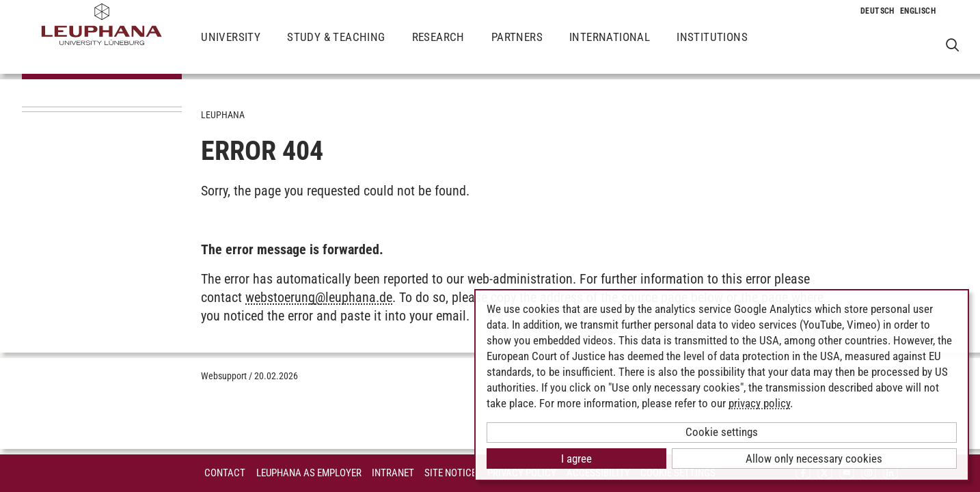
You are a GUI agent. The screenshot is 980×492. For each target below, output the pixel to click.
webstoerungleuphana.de (319, 297)
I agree (576, 459)
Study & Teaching (336, 48)
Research (438, 48)
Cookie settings (722, 432)
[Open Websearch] (952, 45)
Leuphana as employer (309, 473)
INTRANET (393, 473)
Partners (517, 48)
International (610, 48)
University (231, 48)
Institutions (712, 48)
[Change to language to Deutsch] (877, 11)
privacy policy (759, 403)
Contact (225, 473)
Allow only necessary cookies (814, 459)
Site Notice (450, 473)
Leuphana (223, 115)
